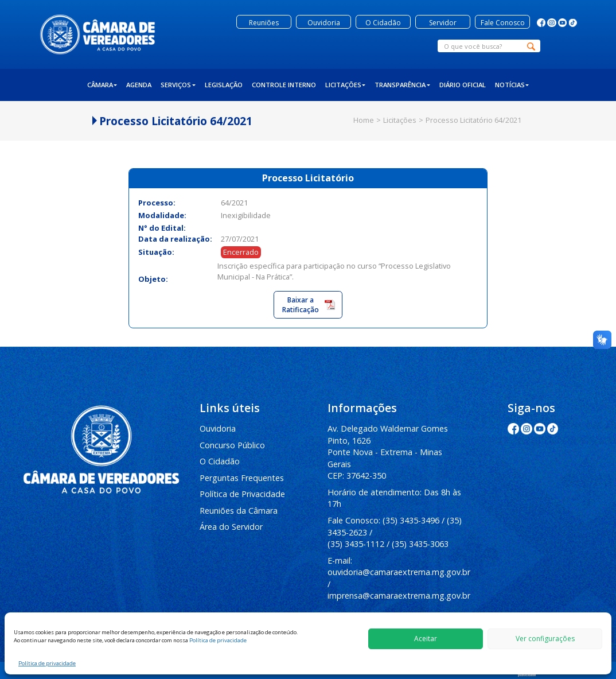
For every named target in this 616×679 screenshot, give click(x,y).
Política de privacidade (218, 640)
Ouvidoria (218, 428)
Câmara (102, 85)
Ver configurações (545, 639)
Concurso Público (232, 445)
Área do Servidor (231, 527)
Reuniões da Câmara (239, 511)
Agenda (139, 85)
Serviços (178, 85)
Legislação (224, 85)
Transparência (402, 85)
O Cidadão (220, 461)
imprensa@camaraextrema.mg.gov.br (399, 595)
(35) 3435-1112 (356, 544)
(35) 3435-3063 (420, 544)
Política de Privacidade (242, 494)
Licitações (346, 85)
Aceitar (426, 639)
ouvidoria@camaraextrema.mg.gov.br (399, 572)
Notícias (512, 85)
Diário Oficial (463, 85)
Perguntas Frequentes (242, 478)
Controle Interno (284, 85)
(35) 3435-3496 (411, 520)
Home (364, 120)
